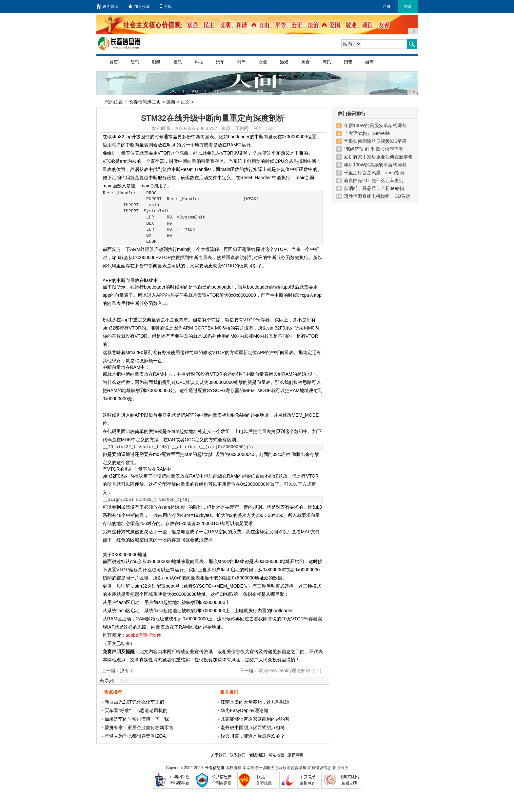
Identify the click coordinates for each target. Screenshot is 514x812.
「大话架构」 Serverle (367, 133)
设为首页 (107, 7)
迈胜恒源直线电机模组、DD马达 (377, 196)
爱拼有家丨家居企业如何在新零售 (139, 727)
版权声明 (295, 755)
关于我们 (219, 755)
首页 (114, 62)
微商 (369, 62)
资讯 (135, 62)
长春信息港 (215, 768)
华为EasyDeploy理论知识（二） (291, 670)
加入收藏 (139, 7)
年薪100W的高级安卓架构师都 (375, 125)
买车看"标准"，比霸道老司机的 (136, 710)
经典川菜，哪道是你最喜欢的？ (253, 736)
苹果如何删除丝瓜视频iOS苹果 (375, 141)
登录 (408, 7)
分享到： (109, 681)
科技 (199, 62)
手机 (166, 7)
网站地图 (276, 755)
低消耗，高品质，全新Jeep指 (374, 188)
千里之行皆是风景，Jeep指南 (374, 173)
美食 (306, 62)
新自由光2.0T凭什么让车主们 (134, 702)
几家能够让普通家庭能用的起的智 (255, 719)
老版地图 (257, 755)
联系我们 (238, 755)
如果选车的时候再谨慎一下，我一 (139, 719)
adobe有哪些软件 (143, 635)
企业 (263, 62)
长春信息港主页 (145, 102)
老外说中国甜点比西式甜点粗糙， (255, 727)
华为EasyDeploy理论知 (244, 710)
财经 (156, 62)
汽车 (220, 62)
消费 (348, 62)
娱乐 (178, 62)
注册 (386, 7)
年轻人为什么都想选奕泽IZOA (135, 736)
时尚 (242, 62)
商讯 (327, 62)
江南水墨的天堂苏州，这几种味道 (255, 702)
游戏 (284, 62)
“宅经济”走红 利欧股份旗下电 (374, 149)
